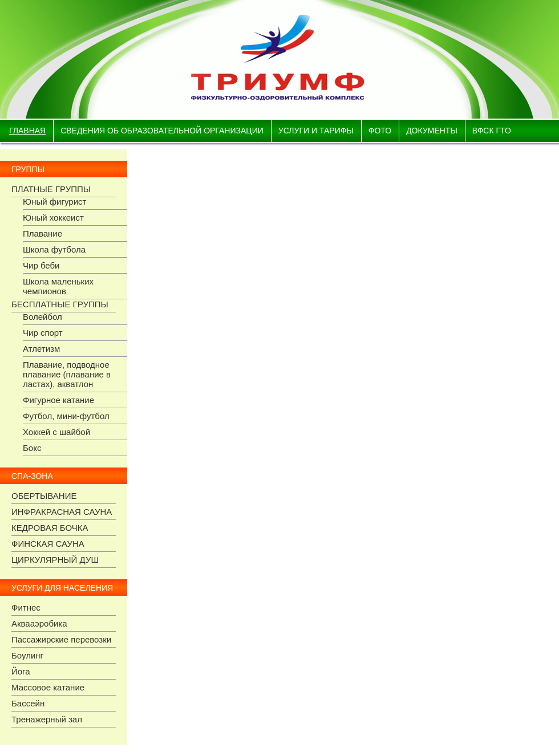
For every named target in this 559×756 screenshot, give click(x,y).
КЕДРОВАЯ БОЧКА (50, 528)
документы (432, 131)
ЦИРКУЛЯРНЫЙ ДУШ (55, 560)
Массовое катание (48, 687)
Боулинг (27, 655)
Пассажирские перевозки (61, 639)
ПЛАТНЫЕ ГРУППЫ (51, 189)
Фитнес (26, 607)
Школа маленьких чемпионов (58, 286)
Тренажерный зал (47, 719)
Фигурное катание (58, 400)
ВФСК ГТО (492, 131)
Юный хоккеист (53, 218)
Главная (27, 131)
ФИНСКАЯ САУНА (48, 544)
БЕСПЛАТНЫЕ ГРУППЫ (60, 304)
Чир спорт (43, 333)
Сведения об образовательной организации (162, 131)
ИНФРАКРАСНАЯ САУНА (62, 512)
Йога (21, 671)
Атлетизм (41, 349)
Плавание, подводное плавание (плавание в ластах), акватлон (67, 374)
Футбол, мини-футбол (66, 416)
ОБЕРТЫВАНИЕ (44, 496)
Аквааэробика (39, 623)
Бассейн (28, 703)
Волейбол (42, 317)
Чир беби (41, 265)
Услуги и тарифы (316, 131)
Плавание (42, 233)
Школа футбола (54, 249)
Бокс (32, 448)
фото (380, 131)
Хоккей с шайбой (56, 432)
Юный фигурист (54, 202)
